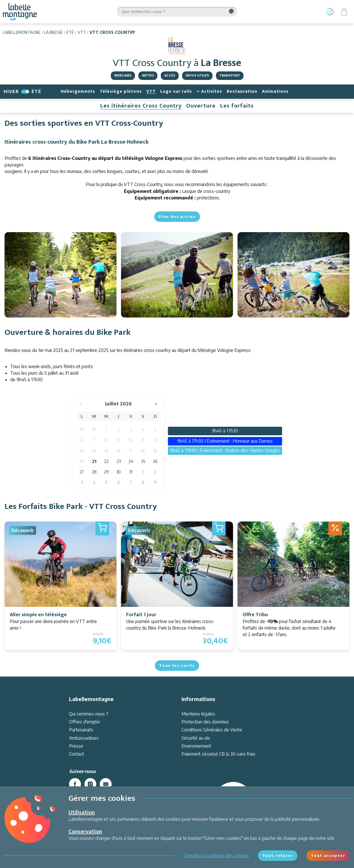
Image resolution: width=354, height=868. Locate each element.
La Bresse (53, 32)
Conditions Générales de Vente (212, 730)
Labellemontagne (22, 32)
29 (82, 429)
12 (155, 440)
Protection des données (205, 722)
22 (106, 461)
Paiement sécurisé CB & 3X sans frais (218, 754)
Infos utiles (197, 75)
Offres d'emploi (84, 722)
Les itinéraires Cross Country (141, 106)
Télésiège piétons (121, 91)
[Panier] (344, 12)
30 (94, 429)
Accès (170, 75)
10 (131, 440)
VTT (82, 32)
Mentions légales (198, 714)
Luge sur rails (176, 91)
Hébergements (78, 91)
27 (82, 472)
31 (131, 472)
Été (70, 32)
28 (94, 472)
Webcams (123, 75)
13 (82, 451)
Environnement (196, 746)
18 (143, 451)
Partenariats (81, 730)
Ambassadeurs (84, 738)
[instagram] (90, 784)
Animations (275, 91)
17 (131, 451)
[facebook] (75, 784)
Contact (77, 754)
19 (155, 451)
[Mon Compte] (330, 12)
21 (94, 461)
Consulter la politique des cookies (216, 855)
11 (143, 440)
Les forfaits (237, 106)
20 (82, 461)
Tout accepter (328, 855)
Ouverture (201, 106)
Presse (76, 746)
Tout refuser (278, 855)
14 (94, 451)
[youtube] (106, 784)
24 (131, 461)
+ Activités (209, 91)
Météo (148, 75)
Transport (230, 75)
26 (155, 461)
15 (106, 451)
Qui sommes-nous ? (89, 714)
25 (143, 461)
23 (119, 461)
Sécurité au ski (196, 738)
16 (119, 451)
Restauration (242, 91)
